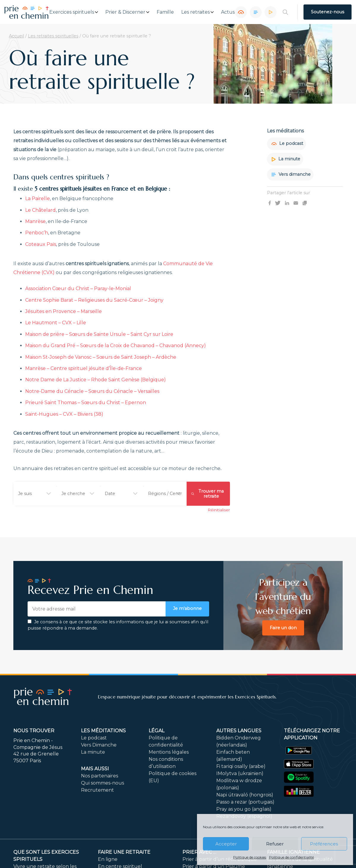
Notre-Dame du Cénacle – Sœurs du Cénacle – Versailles (92, 391)
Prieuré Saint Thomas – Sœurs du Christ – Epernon (86, 403)
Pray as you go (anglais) (244, 809)
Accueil (16, 36)
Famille (165, 12)
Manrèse (35, 221)
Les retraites (196, 12)
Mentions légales (169, 752)
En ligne (108, 860)
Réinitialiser (219, 510)
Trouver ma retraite (208, 494)
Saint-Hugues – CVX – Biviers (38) (64, 414)
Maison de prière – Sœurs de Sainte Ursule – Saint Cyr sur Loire (99, 334)
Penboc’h (37, 233)
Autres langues (239, 731)
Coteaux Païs (41, 244)
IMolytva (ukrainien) (240, 774)
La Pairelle (38, 199)
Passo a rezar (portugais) (245, 802)
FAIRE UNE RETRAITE (124, 852)
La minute (286, 159)
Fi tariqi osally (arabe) (241, 767)
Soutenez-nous (328, 12)
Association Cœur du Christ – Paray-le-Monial (78, 288)
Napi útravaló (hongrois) (245, 795)
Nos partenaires (100, 776)
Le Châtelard (40, 210)
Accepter (226, 844)
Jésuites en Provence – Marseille (63, 311)
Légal (156, 731)
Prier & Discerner (125, 12)
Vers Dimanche (99, 745)
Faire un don (283, 628)
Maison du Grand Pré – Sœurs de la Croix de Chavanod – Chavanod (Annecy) (116, 346)
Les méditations (103, 731)
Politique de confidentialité (291, 857)
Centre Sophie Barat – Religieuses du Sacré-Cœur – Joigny (94, 300)
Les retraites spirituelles (53, 36)
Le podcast (287, 143)
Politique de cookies (250, 857)
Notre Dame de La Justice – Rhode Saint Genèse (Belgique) (96, 380)
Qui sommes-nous (102, 783)
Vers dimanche (291, 174)
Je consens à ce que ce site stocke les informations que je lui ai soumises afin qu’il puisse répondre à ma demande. (118, 625)
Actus (228, 12)
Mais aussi (95, 769)
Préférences (324, 844)
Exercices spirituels (72, 12)
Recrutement (97, 790)
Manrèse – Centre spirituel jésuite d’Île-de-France (84, 368)
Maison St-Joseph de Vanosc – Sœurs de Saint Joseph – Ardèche (101, 357)
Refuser (275, 844)
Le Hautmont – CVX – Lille (56, 323)
